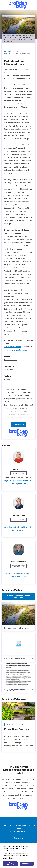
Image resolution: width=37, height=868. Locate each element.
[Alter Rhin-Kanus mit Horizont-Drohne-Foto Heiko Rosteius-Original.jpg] (18, 613)
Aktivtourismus (10, 370)
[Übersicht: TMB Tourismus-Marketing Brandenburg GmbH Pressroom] (18, 5)
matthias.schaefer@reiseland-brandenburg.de (18, 573)
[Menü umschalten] (3, 5)
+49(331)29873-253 (18, 530)
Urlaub (15, 360)
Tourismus (8, 360)
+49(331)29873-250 (18, 484)
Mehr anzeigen (19, 425)
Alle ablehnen (10, 864)
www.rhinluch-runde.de (12, 347)
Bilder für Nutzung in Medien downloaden (18, 596)
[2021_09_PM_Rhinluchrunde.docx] (18, 644)
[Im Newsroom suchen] (34, 5)
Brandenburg (9, 379)
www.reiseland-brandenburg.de (15, 350)
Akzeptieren (27, 864)
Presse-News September (17, 729)
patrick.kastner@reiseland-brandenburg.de (18, 527)
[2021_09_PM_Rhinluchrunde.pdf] (18, 675)
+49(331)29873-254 (18, 576)
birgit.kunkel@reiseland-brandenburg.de (18, 481)
